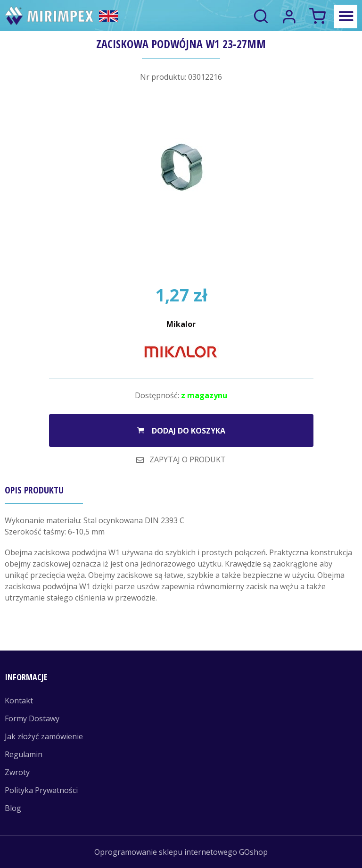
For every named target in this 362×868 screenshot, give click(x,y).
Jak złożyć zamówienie (44, 736)
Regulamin (24, 754)
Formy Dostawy (32, 718)
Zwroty (17, 772)
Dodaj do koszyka (189, 431)
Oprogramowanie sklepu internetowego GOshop (181, 852)
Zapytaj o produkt (188, 459)
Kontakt (19, 701)
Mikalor (181, 324)
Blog (13, 808)
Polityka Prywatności (41, 790)
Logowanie (289, 17)
